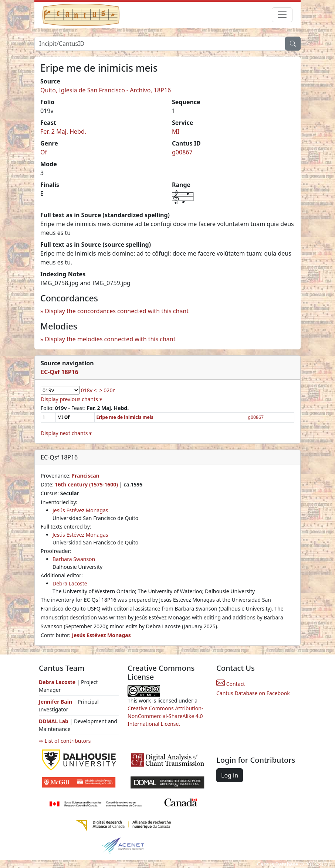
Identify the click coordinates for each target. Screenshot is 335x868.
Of (44, 152)
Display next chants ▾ (66, 433)
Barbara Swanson (74, 559)
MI (176, 131)
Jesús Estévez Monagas (80, 510)
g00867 (182, 152)
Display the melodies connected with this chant (110, 339)
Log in (230, 775)
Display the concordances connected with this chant (117, 311)
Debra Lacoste (70, 583)
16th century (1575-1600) (86, 484)
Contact (231, 684)
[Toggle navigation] (282, 15)
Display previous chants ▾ (71, 399)
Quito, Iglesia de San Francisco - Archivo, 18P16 (106, 90)
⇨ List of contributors (65, 741)
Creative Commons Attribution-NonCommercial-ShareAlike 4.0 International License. (165, 716)
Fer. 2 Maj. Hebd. (63, 131)
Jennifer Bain (56, 702)
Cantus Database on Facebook (253, 693)
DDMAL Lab (54, 721)
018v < (89, 390)
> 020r (107, 390)
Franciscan (85, 476)
